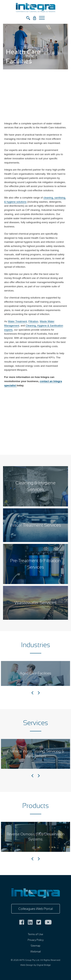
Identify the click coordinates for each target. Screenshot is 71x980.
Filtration (33, 321)
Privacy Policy (36, 940)
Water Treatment (18, 321)
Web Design (27, 965)
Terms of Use (35, 934)
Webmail (36, 952)
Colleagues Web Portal (36, 909)
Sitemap (35, 946)
